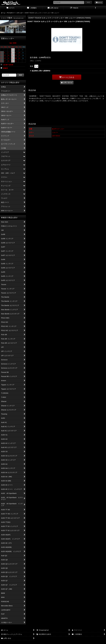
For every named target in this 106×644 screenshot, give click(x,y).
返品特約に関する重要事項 (40, 71)
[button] (95, 8)
